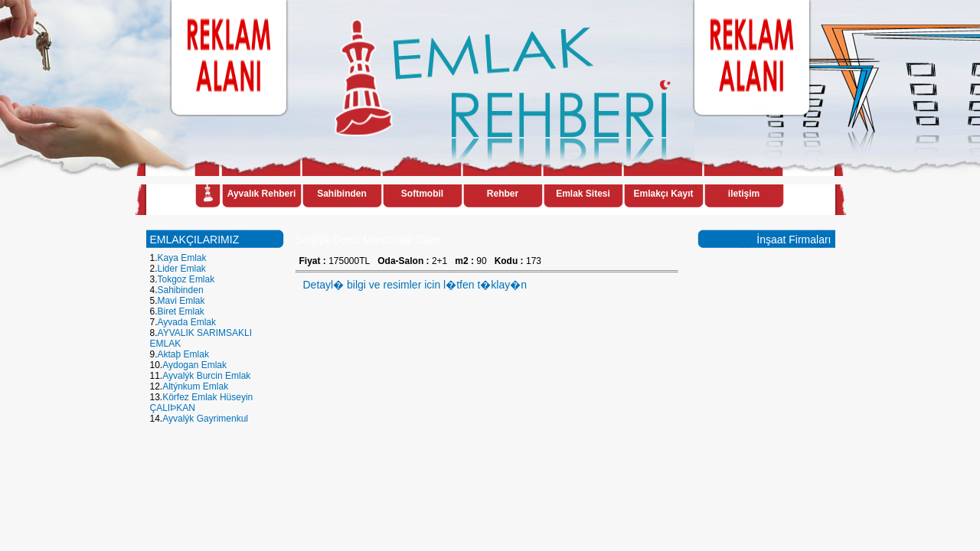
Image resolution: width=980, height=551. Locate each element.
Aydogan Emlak (194, 365)
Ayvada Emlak (187, 322)
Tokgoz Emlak (186, 279)
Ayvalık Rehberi (262, 194)
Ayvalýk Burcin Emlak (206, 376)
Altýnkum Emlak (195, 386)
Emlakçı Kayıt (663, 194)
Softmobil (422, 194)
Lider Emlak (182, 269)
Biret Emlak (181, 311)
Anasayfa (208, 195)
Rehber (503, 194)
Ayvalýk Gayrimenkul (205, 419)
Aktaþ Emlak (183, 354)
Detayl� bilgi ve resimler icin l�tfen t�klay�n (415, 285)
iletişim (744, 194)
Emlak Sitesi (583, 194)
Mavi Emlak (181, 301)
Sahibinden (342, 194)
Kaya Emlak (182, 258)
